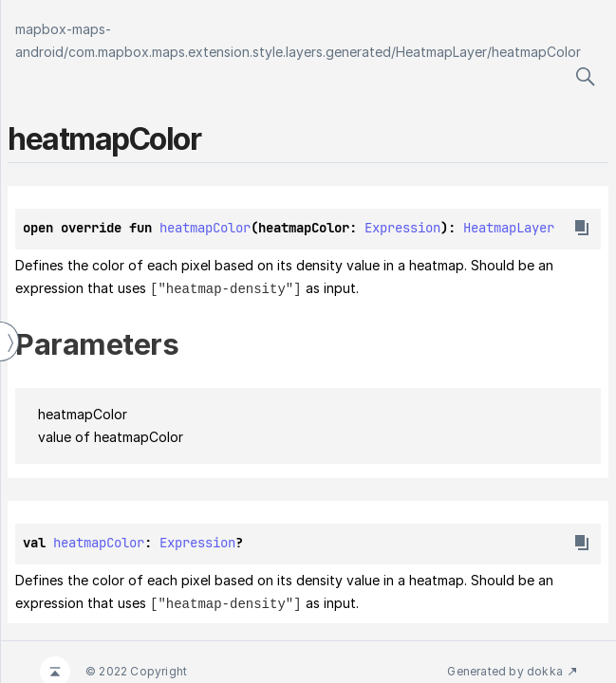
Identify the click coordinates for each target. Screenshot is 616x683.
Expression (402, 228)
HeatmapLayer (441, 52)
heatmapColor (536, 52)
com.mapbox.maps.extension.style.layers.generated (230, 52)
